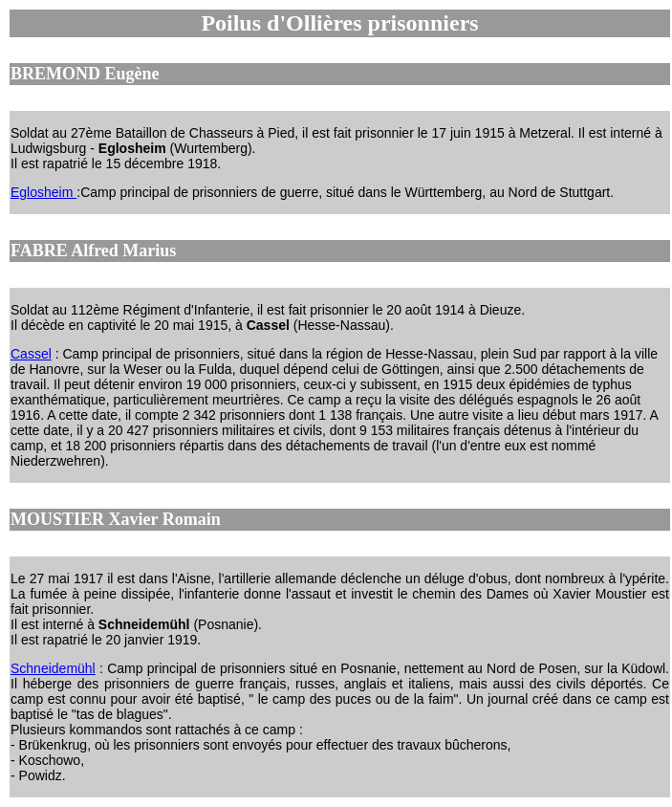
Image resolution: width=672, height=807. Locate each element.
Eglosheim (43, 192)
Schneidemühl (53, 668)
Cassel (31, 354)
